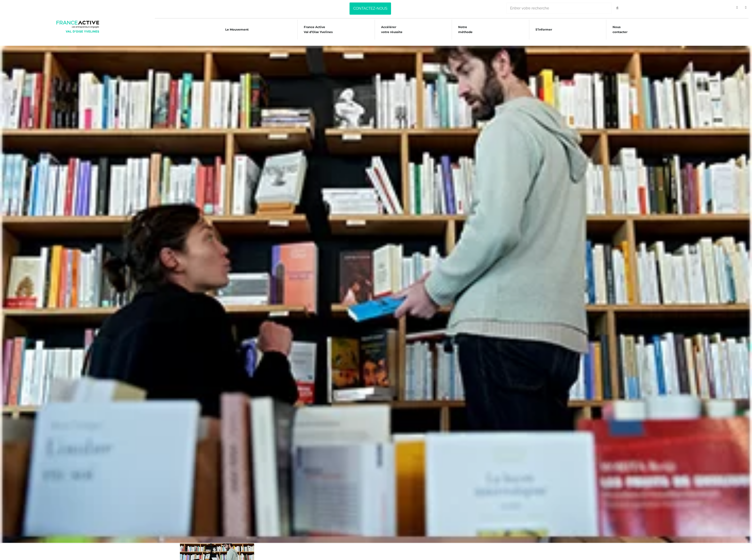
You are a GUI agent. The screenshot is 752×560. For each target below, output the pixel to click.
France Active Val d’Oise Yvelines (317, 29)
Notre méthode (466, 29)
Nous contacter (622, 29)
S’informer (545, 29)
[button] (370, 9)
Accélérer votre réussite (392, 29)
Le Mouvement (235, 29)
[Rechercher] (617, 8)
